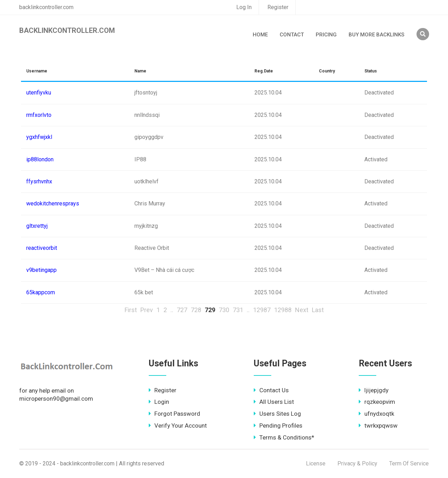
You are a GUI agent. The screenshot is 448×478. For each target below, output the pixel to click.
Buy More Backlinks (376, 35)
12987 (262, 310)
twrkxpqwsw (378, 426)
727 (182, 310)
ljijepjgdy (374, 390)
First (131, 310)
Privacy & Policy (357, 463)
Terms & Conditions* (284, 437)
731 (238, 310)
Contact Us (271, 390)
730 (224, 310)
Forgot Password (174, 414)
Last (318, 310)
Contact (292, 35)
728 (196, 310)
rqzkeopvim (377, 402)
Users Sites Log (277, 414)
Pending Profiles (278, 426)
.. (172, 310)
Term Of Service (409, 463)
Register (278, 7)
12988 (283, 310)
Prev (147, 310)
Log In (244, 7)
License (316, 463)
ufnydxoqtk (376, 414)
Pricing (326, 35)
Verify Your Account (178, 426)
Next (302, 310)
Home (260, 35)
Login (159, 402)
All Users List (274, 402)
